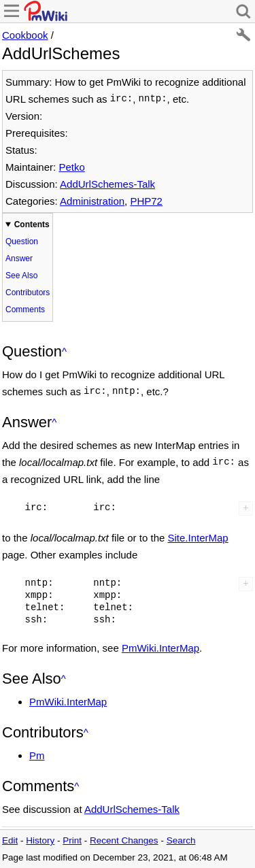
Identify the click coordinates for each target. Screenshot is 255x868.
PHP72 (146, 201)
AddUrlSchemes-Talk (107, 184)
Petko (71, 167)
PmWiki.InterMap (160, 648)
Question (22, 241)
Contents (32, 224)
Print (72, 840)
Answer (19, 258)
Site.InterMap (198, 538)
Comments (25, 310)
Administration (92, 201)
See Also (21, 276)
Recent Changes (124, 840)
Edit (10, 840)
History (40, 840)
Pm (37, 755)
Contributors (28, 293)
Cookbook (25, 35)
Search (181, 840)
